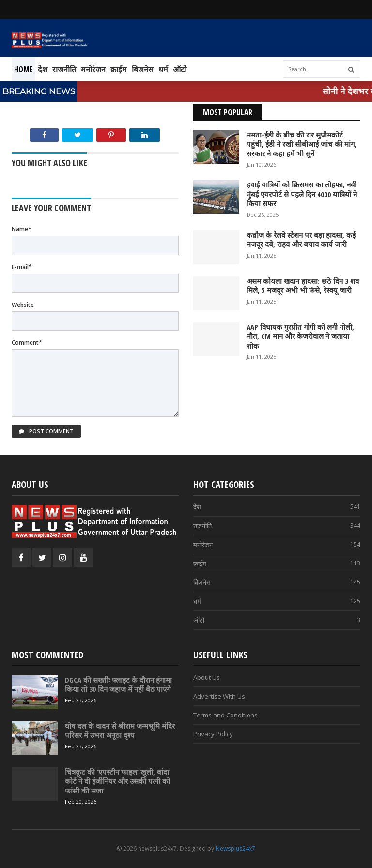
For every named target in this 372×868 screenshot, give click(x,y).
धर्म (163, 69)
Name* (22, 229)
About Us (207, 677)
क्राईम (119, 69)
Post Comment (46, 431)
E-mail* (22, 267)
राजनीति (64, 69)
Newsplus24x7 (235, 848)
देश (43, 69)
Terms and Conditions (225, 715)
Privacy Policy (213, 734)
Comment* (27, 343)
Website (23, 305)
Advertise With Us (219, 696)
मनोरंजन (93, 69)
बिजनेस (143, 69)
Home (23, 69)
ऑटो (180, 69)
